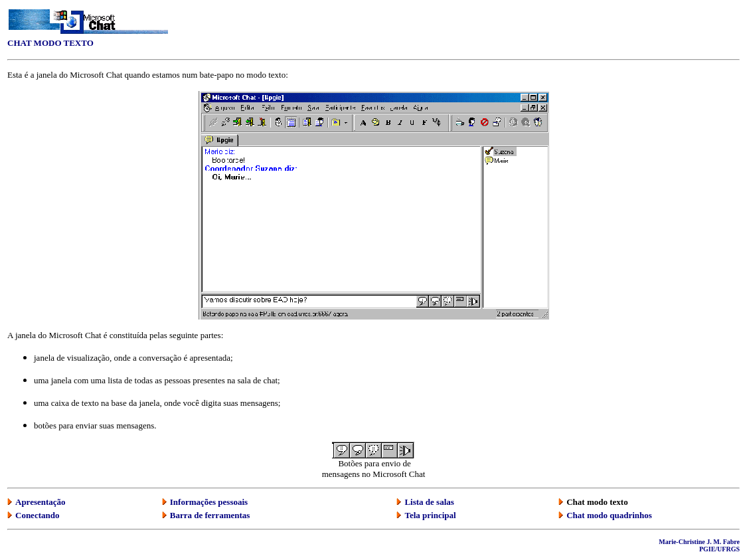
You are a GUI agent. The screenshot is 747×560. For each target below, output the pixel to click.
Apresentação (41, 502)
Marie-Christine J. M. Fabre (699, 542)
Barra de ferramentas (210, 515)
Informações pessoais (209, 502)
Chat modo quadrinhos (609, 515)
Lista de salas (429, 502)
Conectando (37, 515)
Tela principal (430, 515)
